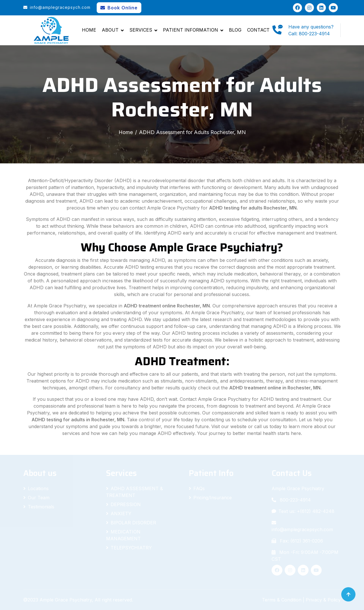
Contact (258, 30)
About (110, 30)
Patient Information (191, 30)
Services (141, 30)
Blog (235, 30)
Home (89, 30)
